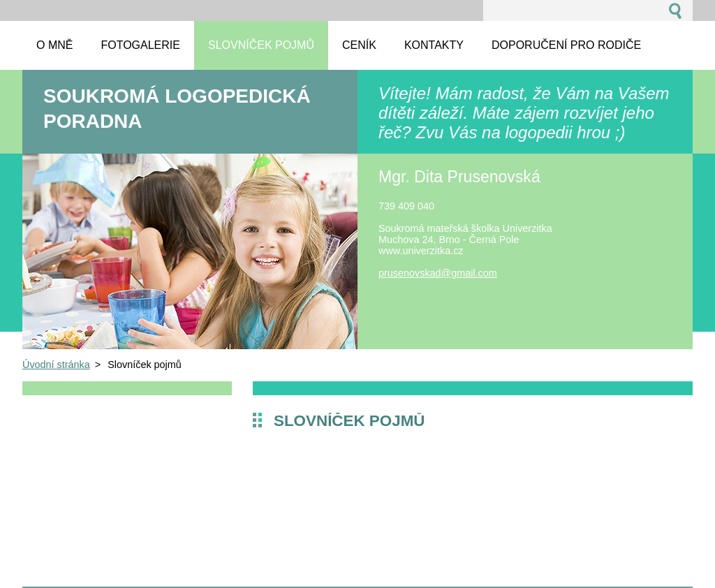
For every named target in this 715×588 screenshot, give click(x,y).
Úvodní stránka (56, 365)
